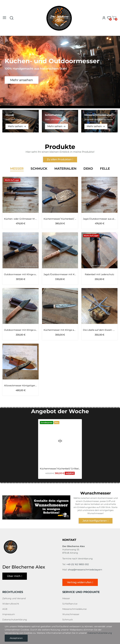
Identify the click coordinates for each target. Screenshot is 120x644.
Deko (88, 169)
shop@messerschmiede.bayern (85, 570)
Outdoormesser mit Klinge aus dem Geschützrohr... (21, 330)
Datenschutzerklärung (15, 620)
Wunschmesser (71, 614)
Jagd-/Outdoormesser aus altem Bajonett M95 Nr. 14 (99, 219)
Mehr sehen (15, 126)
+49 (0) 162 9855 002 (78, 564)
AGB (5, 609)
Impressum (9, 614)
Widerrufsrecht (11, 604)
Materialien (65, 169)
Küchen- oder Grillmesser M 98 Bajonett (21, 219)
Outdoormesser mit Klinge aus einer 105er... (21, 274)
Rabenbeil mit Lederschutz (99, 274)
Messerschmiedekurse (74, 609)
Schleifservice (70, 604)
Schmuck (39, 169)
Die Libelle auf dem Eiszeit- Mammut (99, 330)
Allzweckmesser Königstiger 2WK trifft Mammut (21, 385)
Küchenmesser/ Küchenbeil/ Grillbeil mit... (60, 219)
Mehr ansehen (22, 80)
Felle (105, 169)
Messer (17, 169)
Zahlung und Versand (14, 598)
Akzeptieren (16, 638)
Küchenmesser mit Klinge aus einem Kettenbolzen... (60, 330)
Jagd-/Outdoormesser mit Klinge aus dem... (60, 274)
